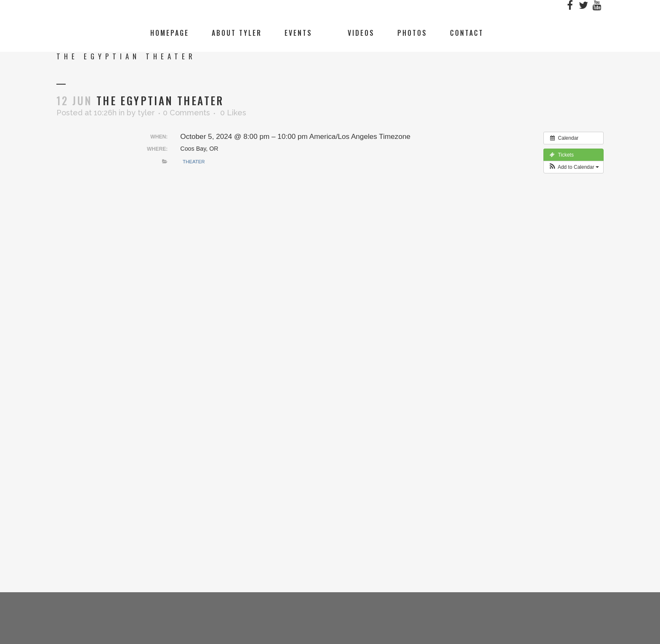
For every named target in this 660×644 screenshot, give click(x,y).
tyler (146, 113)
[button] (574, 167)
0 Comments (186, 113)
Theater (194, 162)
